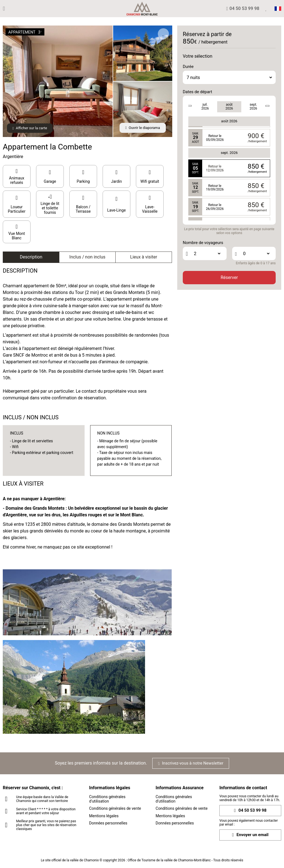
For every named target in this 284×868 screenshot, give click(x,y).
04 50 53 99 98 (250, 810)
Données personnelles (108, 823)
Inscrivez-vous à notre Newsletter (191, 763)
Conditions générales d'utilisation (107, 799)
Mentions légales (104, 816)
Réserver (229, 277)
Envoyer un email (250, 835)
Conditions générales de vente (115, 808)
